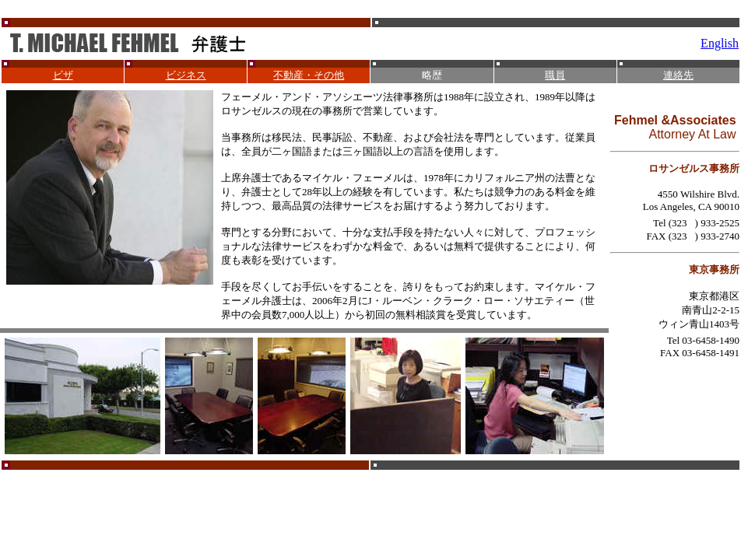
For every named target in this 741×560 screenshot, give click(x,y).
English (720, 43)
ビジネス (186, 75)
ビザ (63, 75)
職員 (555, 75)
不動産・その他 (309, 75)
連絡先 (678, 75)
